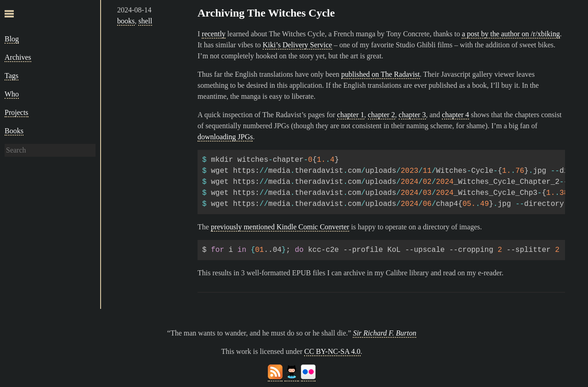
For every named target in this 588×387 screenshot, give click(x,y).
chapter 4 (455, 115)
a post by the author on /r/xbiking (511, 34)
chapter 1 (351, 115)
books (126, 21)
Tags (11, 76)
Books (14, 131)
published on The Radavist (381, 74)
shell (145, 21)
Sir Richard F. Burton (384, 333)
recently (214, 34)
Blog (12, 39)
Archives (18, 57)
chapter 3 (412, 115)
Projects (17, 112)
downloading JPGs (225, 137)
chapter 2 (382, 115)
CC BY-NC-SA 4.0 (332, 351)
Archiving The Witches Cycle (266, 13)
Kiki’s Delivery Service (297, 45)
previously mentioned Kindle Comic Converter (280, 227)
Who (12, 94)
